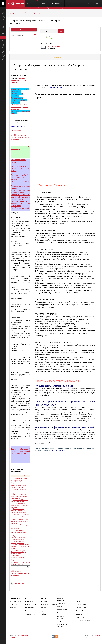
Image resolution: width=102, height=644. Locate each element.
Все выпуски (57, 57)
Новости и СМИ (81, 608)
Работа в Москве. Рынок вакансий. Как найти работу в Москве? (20, 521)
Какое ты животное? (19, 166)
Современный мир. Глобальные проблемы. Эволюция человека (19, 532)
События (44, 614)
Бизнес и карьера (63, 613)
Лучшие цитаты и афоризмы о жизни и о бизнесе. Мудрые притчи (19, 511)
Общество (79, 614)
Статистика (47, 43)
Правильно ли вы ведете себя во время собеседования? (21, 197)
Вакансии (28, 611)
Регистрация (13, 604)
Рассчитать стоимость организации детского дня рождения (20, 107)
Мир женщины (62, 610)
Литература (28, 13)
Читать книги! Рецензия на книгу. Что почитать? (20, 501)
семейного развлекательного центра (19, 80)
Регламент (13, 608)
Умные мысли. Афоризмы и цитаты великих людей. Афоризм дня (20, 496)
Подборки (58, 2)
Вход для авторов (15, 601)
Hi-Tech (60, 621)
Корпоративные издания (49, 604)
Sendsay (44, 608)
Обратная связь (30, 614)
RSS (35, 35)
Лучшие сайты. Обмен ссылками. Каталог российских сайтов (19, 480)
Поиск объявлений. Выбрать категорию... (21, 451)
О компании (29, 601)
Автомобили (61, 603)
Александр (50, 38)
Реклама (44, 601)
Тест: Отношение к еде (20, 201)
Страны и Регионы (82, 611)
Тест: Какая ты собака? (20, 175)
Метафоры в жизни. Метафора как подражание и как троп (20, 505)
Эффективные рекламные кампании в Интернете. (20, 573)
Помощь (12, 611)
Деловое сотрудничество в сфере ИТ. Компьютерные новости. (20, 546)
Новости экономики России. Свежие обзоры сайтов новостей (19, 552)
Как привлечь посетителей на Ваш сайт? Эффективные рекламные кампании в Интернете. (20, 135)
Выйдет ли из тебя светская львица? (21, 192)
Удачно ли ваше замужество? (21, 205)
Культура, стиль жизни (16, 13)
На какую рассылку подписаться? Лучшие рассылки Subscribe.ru (18, 557)
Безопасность (30, 608)
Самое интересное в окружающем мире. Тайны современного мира (20, 491)
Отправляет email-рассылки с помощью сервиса (54, 8)
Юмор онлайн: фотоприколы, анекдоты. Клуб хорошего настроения (37, 22)
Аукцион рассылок (47, 611)
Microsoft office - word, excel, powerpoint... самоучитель (19, 527)
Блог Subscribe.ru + (31, 604)
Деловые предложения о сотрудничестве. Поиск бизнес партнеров (20, 486)
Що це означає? (17, 173)
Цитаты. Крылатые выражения (43, 13)
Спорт (78, 601)
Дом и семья (80, 617)
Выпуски (32, 2)
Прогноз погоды (81, 604)
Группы (45, 2)
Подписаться (24, 30)
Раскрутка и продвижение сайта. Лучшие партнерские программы (20, 516)
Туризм (60, 606)
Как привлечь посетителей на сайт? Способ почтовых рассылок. (20, 563)
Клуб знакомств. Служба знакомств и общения (20, 537)
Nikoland (98, 636)
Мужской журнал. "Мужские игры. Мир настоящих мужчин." (18, 541)
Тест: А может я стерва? (20, 208)
